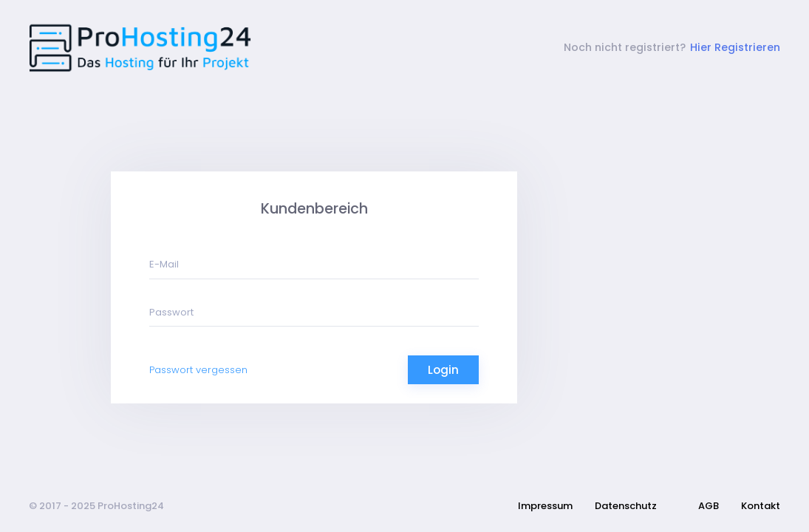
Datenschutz (626, 506)
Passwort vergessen (198, 370)
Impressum (545, 506)
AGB (709, 506)
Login (443, 370)
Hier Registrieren (735, 47)
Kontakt (761, 506)
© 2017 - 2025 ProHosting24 (96, 506)
